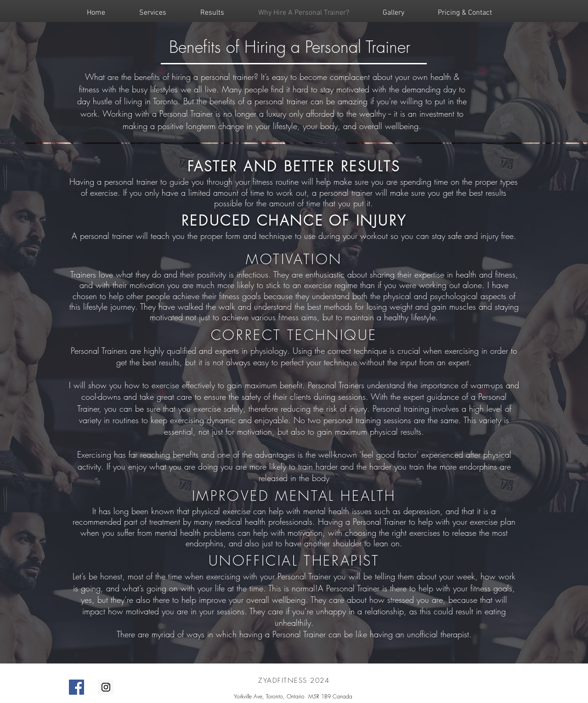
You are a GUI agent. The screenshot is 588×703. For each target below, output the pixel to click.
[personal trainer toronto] (106, 687)
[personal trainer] (76, 687)
